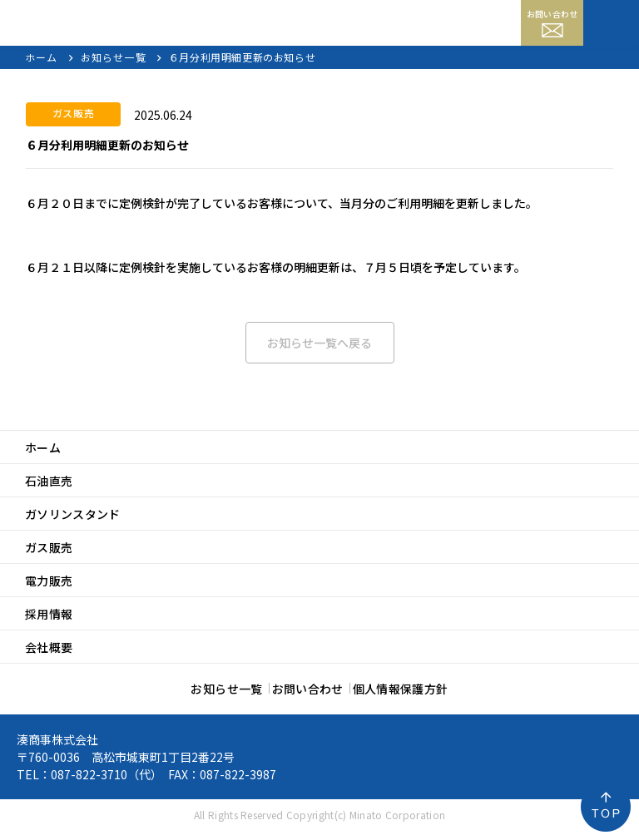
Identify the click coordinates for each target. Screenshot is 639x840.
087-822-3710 (89, 774)
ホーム (43, 447)
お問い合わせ (552, 22)
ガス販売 (49, 547)
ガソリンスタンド (73, 514)
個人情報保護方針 (401, 689)
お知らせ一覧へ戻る (319, 343)
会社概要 (49, 647)
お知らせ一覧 (226, 689)
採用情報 (49, 614)
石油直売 (49, 481)
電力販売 (49, 581)
